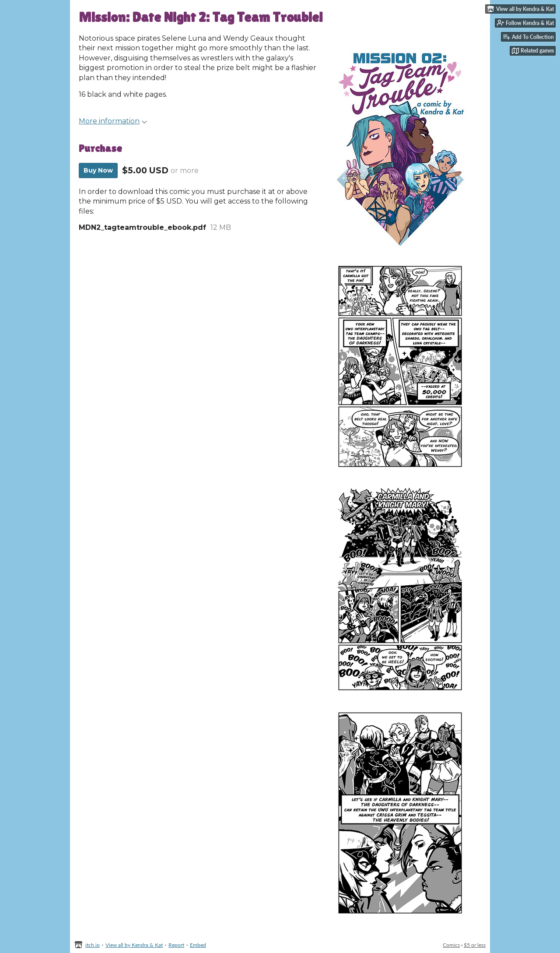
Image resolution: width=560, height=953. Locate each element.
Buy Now (98, 170)
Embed (198, 945)
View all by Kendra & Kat (134, 945)
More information (113, 121)
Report (176, 945)
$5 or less (475, 945)
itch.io (93, 945)
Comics (451, 945)
